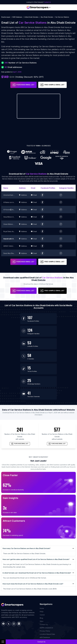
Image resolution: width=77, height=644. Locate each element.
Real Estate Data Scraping (11, 609)
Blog (41, 580)
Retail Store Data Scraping (11, 625)
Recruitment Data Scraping (11, 618)
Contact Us (47, 2)
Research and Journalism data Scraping (16, 628)
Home (42, 571)
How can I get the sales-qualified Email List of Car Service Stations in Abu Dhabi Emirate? (36, 522)
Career (42, 577)
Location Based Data (47, 596)
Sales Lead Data (7, 612)
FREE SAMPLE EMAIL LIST (52, 85)
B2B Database (17, 17)
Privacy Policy (45, 593)
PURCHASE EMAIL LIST (23, 85)
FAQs (42, 574)
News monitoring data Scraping (13, 622)
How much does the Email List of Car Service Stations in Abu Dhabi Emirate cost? (33, 546)
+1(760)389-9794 (48, 609)
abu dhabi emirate (47, 17)
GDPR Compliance (46, 590)
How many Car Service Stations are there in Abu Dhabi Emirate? (26, 511)
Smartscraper (6, 17)
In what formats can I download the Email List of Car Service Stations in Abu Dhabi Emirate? (37, 535)
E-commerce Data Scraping (11, 615)
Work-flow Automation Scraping (13, 631)
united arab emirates (31, 17)
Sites (42, 584)
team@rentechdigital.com (51, 612)
